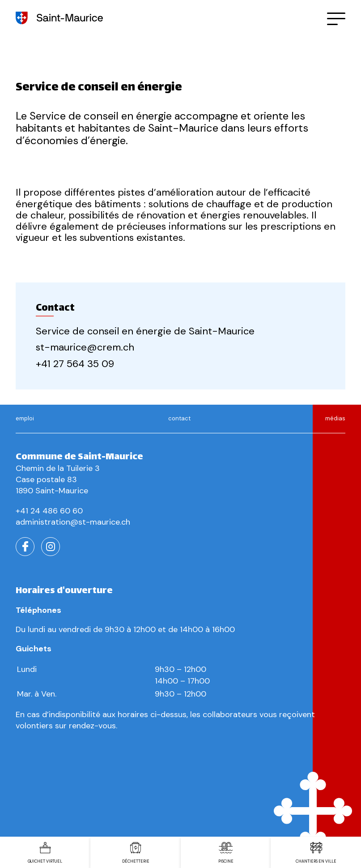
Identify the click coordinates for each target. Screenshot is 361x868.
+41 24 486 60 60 (49, 511)
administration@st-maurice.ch (73, 522)
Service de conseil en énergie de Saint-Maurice (145, 331)
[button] (336, 18)
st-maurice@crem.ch (85, 347)
